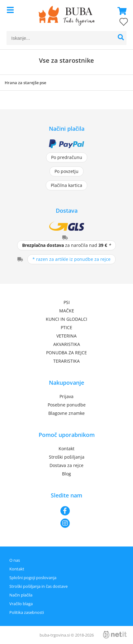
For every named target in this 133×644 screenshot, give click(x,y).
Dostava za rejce (66, 465)
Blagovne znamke (66, 413)
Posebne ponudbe (67, 405)
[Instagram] (66, 523)
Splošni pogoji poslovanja (33, 578)
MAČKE (67, 311)
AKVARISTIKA (67, 344)
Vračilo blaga (21, 604)
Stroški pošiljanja (67, 457)
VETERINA (66, 336)
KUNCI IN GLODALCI (66, 319)
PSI (67, 302)
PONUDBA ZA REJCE (66, 353)
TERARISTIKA (66, 361)
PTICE (66, 327)
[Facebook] (66, 511)
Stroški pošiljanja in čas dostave (38, 586)
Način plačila (21, 595)
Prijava (66, 396)
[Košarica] (120, 11)
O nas (15, 560)
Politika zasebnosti (27, 612)
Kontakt (66, 449)
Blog (66, 474)
